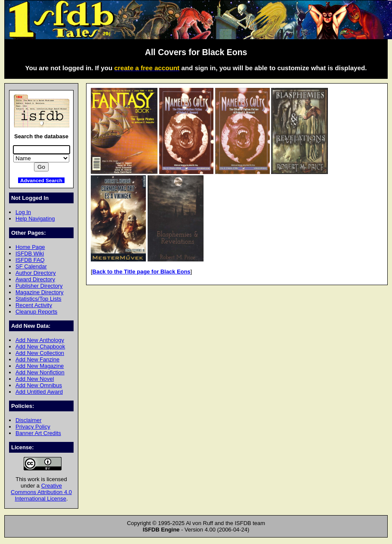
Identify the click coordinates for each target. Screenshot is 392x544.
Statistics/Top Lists (39, 299)
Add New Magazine (40, 366)
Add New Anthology (40, 340)
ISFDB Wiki (30, 253)
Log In (23, 212)
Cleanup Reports (36, 312)
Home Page (30, 247)
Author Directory (36, 273)
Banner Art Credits (38, 433)
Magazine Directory (40, 292)
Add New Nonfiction (40, 372)
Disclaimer (28, 420)
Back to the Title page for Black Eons (142, 272)
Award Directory (35, 279)
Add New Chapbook (40, 347)
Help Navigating (35, 219)
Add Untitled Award (39, 392)
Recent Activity (34, 305)
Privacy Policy (33, 427)
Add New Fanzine (37, 359)
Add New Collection (40, 353)
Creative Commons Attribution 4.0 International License (41, 492)
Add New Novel (35, 379)
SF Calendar (31, 266)
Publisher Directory (39, 286)
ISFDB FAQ (30, 260)
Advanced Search (41, 180)
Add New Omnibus (39, 385)
